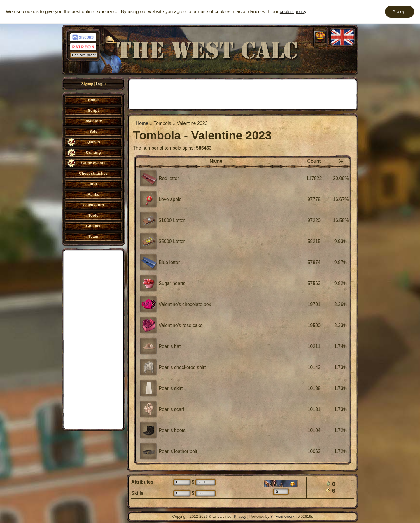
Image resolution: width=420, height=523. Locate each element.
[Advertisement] (93, 339)
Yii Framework (282, 516)
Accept (400, 12)
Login (100, 84)
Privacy (240, 516)
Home (142, 123)
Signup (87, 84)
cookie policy (293, 12)
